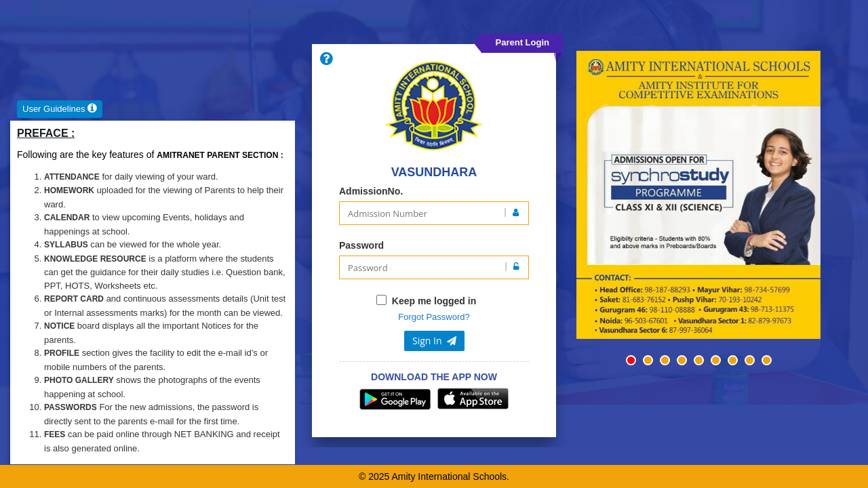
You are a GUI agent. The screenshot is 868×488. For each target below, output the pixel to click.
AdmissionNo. (371, 191)
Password (361, 245)
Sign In (434, 341)
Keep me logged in (434, 301)
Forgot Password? (434, 317)
